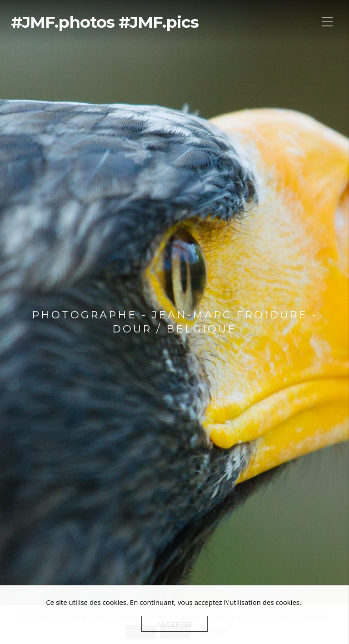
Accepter (174, 624)
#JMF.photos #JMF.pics (105, 22)
